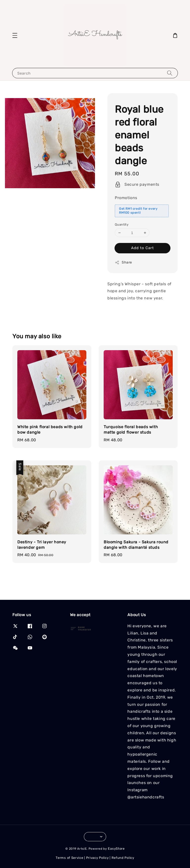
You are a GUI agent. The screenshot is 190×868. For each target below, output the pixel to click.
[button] (15, 35)
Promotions (126, 198)
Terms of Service (69, 858)
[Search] (170, 73)
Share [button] (123, 263)
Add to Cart (142, 248)
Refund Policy (123, 858)
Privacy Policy (97, 858)
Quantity (122, 224)
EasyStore (116, 849)
